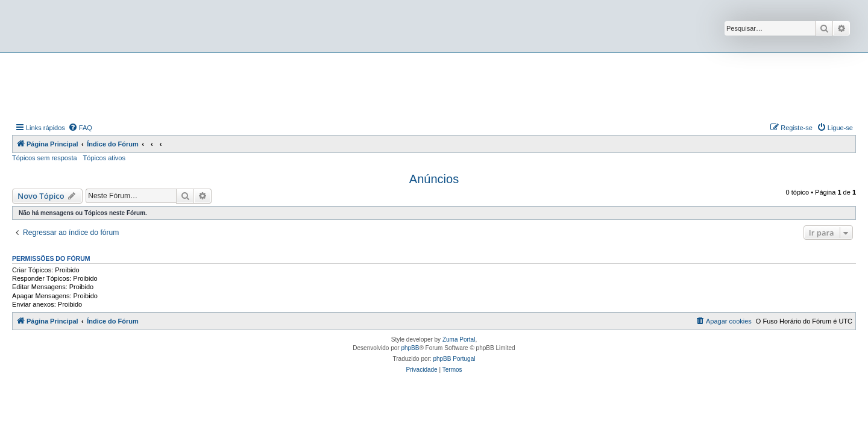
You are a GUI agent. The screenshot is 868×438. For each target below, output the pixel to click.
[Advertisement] (434, 86)
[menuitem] (80, 128)
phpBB (410, 348)
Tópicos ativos (104, 158)
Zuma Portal (459, 339)
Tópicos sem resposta (45, 158)
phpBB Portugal (454, 359)
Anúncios (434, 179)
